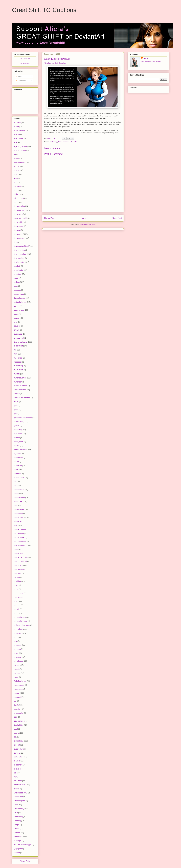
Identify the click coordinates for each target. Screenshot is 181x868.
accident (17, 122)
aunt (16, 182)
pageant (17, 605)
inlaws (17, 470)
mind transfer (19, 537)
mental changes (20, 529)
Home (83, 218)
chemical (18, 274)
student (17, 745)
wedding (17, 821)
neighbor (18, 581)
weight (17, 825)
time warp (18, 781)
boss (16, 242)
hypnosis (18, 454)
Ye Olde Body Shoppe (23, 845)
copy (16, 286)
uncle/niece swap (21, 793)
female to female (21, 386)
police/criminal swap (22, 625)
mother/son (18, 565)
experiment (18, 346)
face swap (18, 358)
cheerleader (19, 270)
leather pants (19, 478)
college (17, 282)
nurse (16, 589)
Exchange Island (21, 342)
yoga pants (18, 849)
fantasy (17, 374)
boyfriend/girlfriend (21, 246)
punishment (19, 661)
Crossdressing (20, 298)
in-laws (17, 462)
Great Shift (18, 422)
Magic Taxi (18, 501)
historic (17, 438)
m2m (16, 486)
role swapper (19, 685)
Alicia (146, 58)
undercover (18, 797)
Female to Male (20, 390)
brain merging (19, 250)
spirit (16, 729)
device (17, 318)
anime (16, 174)
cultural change (20, 302)
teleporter (18, 765)
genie (16, 410)
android (17, 166)
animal (17, 170)
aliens (16, 158)
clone (16, 278)
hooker (17, 446)
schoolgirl (18, 697)
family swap (19, 366)
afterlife (17, 134)
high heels (18, 434)
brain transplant (20, 254)
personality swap (21, 621)
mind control (19, 533)
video (16, 805)
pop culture (18, 629)
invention (18, 474)
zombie (17, 853)
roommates (18, 689)
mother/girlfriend (20, 561)
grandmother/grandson (23, 418)
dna (16, 322)
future (16, 402)
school (17, 693)
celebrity (17, 266)
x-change (18, 841)
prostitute (18, 657)
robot (16, 677)
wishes (17, 829)
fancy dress (19, 370)
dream (17, 330)
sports (16, 733)
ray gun (17, 665)
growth (17, 426)
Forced (17, 394)
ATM (16, 178)
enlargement (19, 338)
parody (17, 609)
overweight (18, 597)
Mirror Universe (20, 541)
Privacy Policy (25, 861)
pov (16, 641)
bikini (16, 194)
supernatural (19, 749)
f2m (16, 354)
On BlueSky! (25, 59)
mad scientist (19, 490)
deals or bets (19, 310)
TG (71, 142)
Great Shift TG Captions (44, 10)
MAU (16, 525)
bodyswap (54, 142)
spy (15, 737)
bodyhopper (19, 226)
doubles (17, 326)
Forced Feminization (22, 398)
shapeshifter (19, 713)
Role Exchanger (20, 681)
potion (16, 637)
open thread (19, 593)
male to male (19, 509)
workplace (18, 837)
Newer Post (49, 218)
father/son (18, 382)
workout (76, 142)
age (16, 142)
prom (16, 653)
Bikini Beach (19, 198)
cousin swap (19, 294)
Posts (19, 77)
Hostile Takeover (21, 450)
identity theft (19, 458)
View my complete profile (151, 62)
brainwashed (19, 258)
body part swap (20, 210)
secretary (18, 709)
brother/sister (19, 262)
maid (16, 505)
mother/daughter (21, 557)
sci (15, 701)
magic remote (19, 498)
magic (16, 494)
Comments (21, 81)
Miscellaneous (63, 142)
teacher (17, 761)
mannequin (18, 513)
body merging (19, 206)
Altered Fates (19, 162)
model (16, 549)
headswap (18, 430)
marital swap (19, 518)
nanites (17, 577)
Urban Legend (20, 801)
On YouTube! (25, 63)
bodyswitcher (19, 238)
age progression (20, 146)
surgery (17, 753)
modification (19, 553)
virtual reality (19, 809)
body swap (18, 214)
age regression (20, 150)
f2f (15, 350)
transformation (20, 785)
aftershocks (19, 138)
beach (16, 190)
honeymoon (19, 442)
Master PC (18, 521)
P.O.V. (16, 601)
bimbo (16, 202)
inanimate (18, 466)
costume (17, 290)
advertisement (20, 130)
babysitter (18, 186)
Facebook (18, 362)
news (16, 585)
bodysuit (17, 230)
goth (16, 414)
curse (16, 306)
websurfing (18, 817)
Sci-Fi (16, 705)
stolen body (19, 741)
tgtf (15, 777)
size (16, 717)
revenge (17, 673)
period (17, 613)
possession (18, 633)
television (18, 769)
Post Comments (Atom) (88, 225)
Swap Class (19, 757)
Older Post (117, 218)
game (16, 406)
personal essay (20, 617)
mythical (17, 573)
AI (15, 154)
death (16, 314)
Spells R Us (19, 725)
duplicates (18, 334)
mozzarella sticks (21, 569)
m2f (16, 481)
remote (17, 669)
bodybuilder (19, 222)
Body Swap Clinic (21, 218)
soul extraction (20, 721)
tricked (17, 789)
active (16, 126)
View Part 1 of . (55, 63)
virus (16, 813)
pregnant (18, 645)
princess (17, 649)
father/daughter (20, 378)
